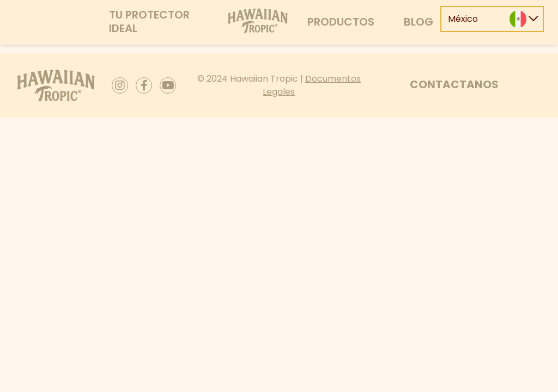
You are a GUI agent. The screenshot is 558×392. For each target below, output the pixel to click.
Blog (418, 22)
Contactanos (454, 84)
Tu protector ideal (149, 22)
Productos (341, 22)
